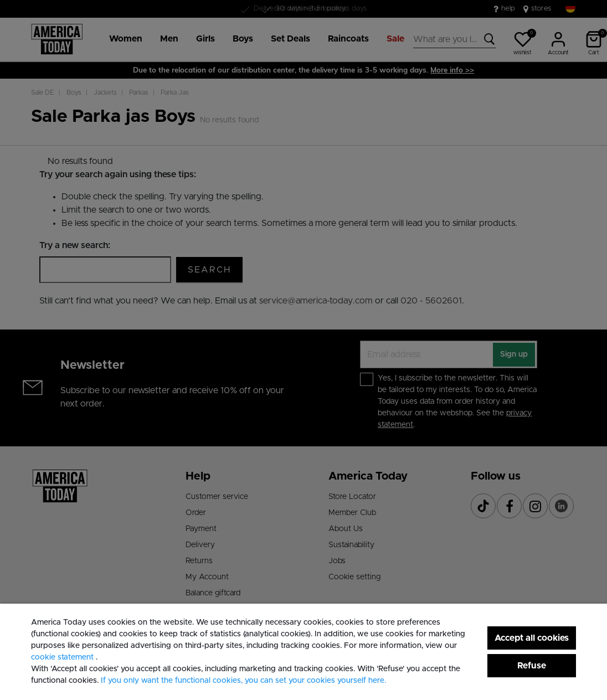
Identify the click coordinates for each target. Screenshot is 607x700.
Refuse (532, 666)
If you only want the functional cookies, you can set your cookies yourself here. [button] (243, 681)
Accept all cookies (532, 638)
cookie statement (63, 657)
